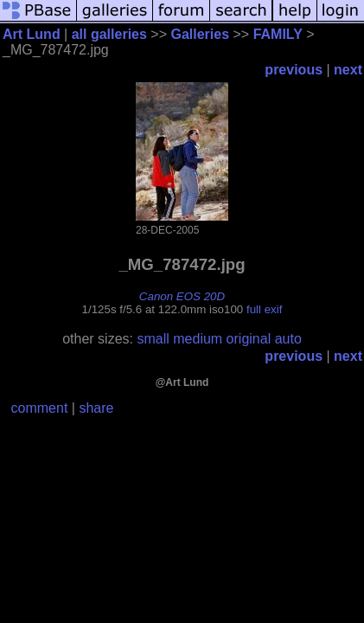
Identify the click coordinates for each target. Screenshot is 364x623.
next (348, 70)
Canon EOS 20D (182, 296)
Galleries (200, 34)
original (249, 339)
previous (294, 70)
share (96, 408)
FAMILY (278, 34)
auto (288, 339)
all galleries (109, 34)
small (153, 339)
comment (40, 408)
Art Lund (32, 34)
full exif (264, 309)
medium (198, 339)
